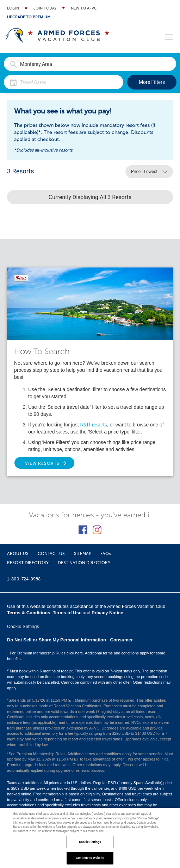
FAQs (105, 554)
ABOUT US (18, 554)
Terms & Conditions (29, 613)
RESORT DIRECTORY (28, 563)
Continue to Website (90, 858)
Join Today (45, 8)
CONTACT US (51, 554)
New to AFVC (84, 8)
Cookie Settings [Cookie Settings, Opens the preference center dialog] (90, 842)
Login (13, 8)
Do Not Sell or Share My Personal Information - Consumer (70, 640)
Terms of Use (67, 613)
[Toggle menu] (169, 37)
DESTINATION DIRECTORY (84, 563)
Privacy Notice (107, 613)
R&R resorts (93, 425)
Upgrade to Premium (29, 17)
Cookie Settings (23, 626)
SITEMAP (83, 554)
